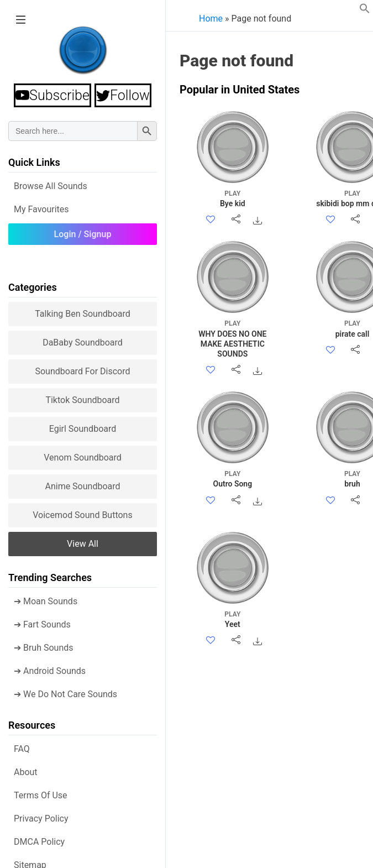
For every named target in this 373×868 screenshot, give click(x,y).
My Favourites (41, 209)
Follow (123, 95)
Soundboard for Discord (82, 371)
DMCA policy (39, 842)
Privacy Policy (41, 819)
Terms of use (41, 795)
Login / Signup (83, 234)
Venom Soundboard (83, 457)
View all (83, 544)
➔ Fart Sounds (42, 624)
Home (211, 19)
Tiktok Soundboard (82, 400)
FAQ (22, 749)
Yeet (232, 619)
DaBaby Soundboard (83, 343)
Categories (33, 287)
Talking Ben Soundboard (83, 314)
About (26, 772)
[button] (365, 11)
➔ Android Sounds (50, 671)
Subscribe (52, 95)
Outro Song (232, 479)
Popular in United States (240, 90)
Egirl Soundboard (83, 429)
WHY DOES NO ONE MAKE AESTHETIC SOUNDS (232, 338)
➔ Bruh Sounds (44, 648)
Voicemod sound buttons (82, 515)
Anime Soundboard (82, 486)
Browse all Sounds (51, 186)
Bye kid (232, 198)
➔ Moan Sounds (46, 601)
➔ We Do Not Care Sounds (65, 694)
